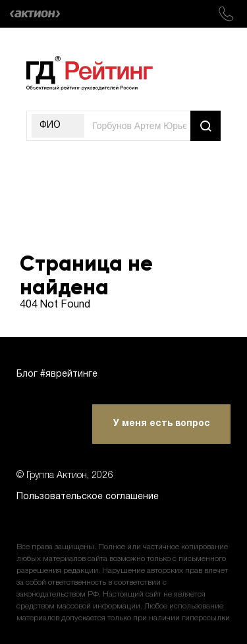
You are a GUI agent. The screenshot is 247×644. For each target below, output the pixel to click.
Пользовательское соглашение (88, 497)
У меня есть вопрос (162, 424)
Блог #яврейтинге (57, 374)
